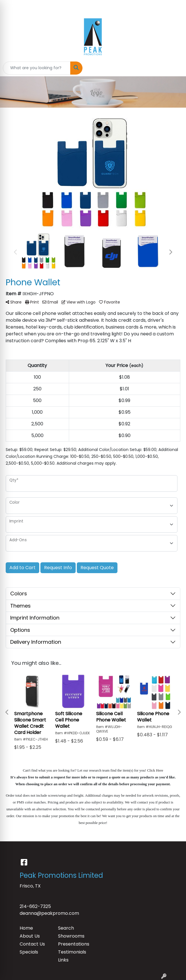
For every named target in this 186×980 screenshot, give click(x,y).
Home (26, 928)
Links (63, 960)
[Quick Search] (37, 68)
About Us (30, 936)
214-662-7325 (35, 906)
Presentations (74, 944)
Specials (29, 952)
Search (66, 928)
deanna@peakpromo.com (49, 913)
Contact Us (32, 944)
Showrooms (71, 936)
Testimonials (72, 952)
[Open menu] (175, 68)
